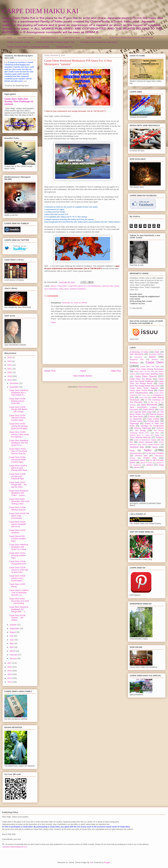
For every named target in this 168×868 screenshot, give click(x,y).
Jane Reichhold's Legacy (143, 407)
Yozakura (160, 437)
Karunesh (134, 410)
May (12, 643)
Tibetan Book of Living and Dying (144, 435)
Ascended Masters (156, 354)
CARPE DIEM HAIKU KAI (40, 11)
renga (161, 465)
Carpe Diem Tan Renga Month (147, 382)
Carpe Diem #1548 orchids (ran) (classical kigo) (17, 476)
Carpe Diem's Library (72, 38)
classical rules (108, 286)
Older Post (116, 371)
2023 (10, 361)
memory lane (141, 456)
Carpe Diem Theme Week (141, 390)
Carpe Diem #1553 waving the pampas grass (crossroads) (19, 426)
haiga (132, 450)
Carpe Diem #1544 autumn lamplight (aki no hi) (18, 524)
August (13, 632)
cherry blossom (146, 442)
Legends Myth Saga (143, 412)
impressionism (136, 453)
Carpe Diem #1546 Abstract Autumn (17, 509)
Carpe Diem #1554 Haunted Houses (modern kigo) (17, 418)
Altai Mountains (137, 354)
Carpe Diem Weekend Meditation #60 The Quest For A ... (19, 443)
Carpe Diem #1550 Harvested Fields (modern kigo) (17, 460)
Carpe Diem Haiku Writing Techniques (147, 369)
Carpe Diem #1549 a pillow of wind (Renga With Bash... (19, 468)
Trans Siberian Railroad (140, 437)
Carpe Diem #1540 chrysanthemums (18, 563)
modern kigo (150, 458)
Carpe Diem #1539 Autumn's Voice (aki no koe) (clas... (19, 570)
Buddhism (134, 363)
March (13, 651)
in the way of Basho (155, 453)
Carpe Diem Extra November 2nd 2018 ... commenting (19, 601)
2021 (10, 369)
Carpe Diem (62, 286)
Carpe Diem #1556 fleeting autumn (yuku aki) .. (17, 401)
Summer (160, 428)
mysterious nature (137, 460)
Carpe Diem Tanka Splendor (144, 388)
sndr (92, 862)
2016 (10, 667)
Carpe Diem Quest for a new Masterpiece (85, 286)
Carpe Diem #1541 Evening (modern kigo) (18, 555)
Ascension (138, 357)
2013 (10, 678)
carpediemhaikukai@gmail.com (15, 847)
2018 (10, 380)
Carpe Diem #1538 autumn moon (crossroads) (17, 578)
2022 (10, 365)
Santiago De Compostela (152, 426)
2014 (10, 674)
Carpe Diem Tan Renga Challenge (147, 380)
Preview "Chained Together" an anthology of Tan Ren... (29, 47)
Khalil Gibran (149, 410)
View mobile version (83, 376)
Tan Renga (140, 430)
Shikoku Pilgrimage (143, 428)
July (12, 636)
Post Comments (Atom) (88, 387)
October (13, 625)
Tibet (157, 433)
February (14, 655)
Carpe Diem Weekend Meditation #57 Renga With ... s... (19, 609)
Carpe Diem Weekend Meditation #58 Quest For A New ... (19, 547)
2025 (10, 357)
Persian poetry (136, 421)
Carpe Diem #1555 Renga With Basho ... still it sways (18, 409)
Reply (53, 322)
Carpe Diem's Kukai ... (95, 38)
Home (10, 38)
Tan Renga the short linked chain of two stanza (99, 42)
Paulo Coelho (153, 419)
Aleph (157, 352)
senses (137, 467)
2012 (10, 682)
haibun (155, 447)
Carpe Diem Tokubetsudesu (147, 392)
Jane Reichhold (149, 405)
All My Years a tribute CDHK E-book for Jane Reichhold (131, 38)
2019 (10, 376)
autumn (54, 286)
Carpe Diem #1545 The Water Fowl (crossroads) (19, 516)
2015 (10, 671)
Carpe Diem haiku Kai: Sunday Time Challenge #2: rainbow (19, 101)
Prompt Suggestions (64, 47)
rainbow (150, 465)
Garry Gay (143, 398)
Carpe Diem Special (146, 376)
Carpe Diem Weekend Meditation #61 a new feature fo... (19, 393)
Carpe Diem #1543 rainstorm (17, 531)
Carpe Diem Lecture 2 (49, 38)
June (12, 640)
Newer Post (50, 371)
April (12, 647)
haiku (61, 289)
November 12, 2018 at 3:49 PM (74, 303)
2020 (10, 372)
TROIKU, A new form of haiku (19, 42)
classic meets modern (151, 445)
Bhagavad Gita (137, 360)
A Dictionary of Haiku (139, 352)
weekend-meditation (78, 289)
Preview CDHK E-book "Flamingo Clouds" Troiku (55, 42)
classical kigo (137, 447)
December (14, 383)
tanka (67, 289)
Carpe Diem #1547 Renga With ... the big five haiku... (18, 485)
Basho (152, 357)
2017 (10, 663)
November (14, 387)
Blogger (107, 862)
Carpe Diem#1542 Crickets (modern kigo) (18, 539)
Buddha (155, 360)
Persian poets (153, 421)
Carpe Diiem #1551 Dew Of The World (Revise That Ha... (18, 451)
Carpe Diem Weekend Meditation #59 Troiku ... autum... (19, 493)
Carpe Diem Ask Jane (150, 367)
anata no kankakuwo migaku (145, 440)
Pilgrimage (134, 423)
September (15, 628)
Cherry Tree (146, 395)
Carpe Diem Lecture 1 (26, 38)
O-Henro (152, 417)
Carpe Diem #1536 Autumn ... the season (17, 618)
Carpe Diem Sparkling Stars (152, 374)
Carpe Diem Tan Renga (141, 379)
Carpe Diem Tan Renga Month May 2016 (147, 385)
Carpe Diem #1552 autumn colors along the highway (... (19, 434)
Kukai (162, 410)
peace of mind (146, 463)
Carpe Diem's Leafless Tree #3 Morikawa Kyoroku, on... (19, 593)
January (13, 658)
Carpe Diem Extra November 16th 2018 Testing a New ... (19, 501)
